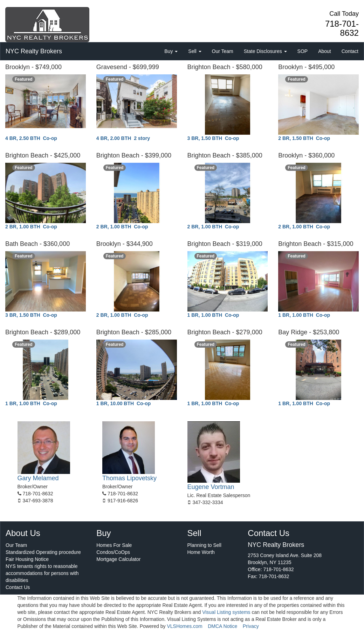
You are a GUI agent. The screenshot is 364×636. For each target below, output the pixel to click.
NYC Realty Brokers (34, 51)
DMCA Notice (222, 626)
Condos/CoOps (113, 552)
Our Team (223, 51)
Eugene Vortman (211, 487)
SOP (303, 51)
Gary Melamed (38, 478)
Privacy (251, 626)
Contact (350, 51)
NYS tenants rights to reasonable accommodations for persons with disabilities (42, 573)
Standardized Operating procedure (43, 552)
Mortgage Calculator (118, 559)
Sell (195, 51)
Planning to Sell (204, 545)
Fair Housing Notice (27, 559)
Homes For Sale (114, 545)
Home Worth (201, 552)
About (325, 51)
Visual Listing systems (226, 612)
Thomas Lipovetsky (129, 478)
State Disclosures (265, 51)
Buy (171, 51)
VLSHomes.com (184, 626)
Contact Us (18, 587)
